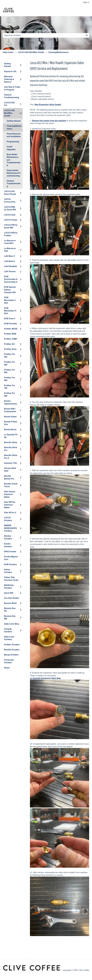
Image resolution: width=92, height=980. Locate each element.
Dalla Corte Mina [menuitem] (12, 624)
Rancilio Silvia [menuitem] (11, 442)
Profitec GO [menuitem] (9, 344)
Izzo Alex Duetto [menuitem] (11, 598)
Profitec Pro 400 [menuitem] (10, 363)
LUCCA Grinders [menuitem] (8, 519)
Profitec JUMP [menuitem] (11, 339)
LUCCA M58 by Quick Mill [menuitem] (10, 208)
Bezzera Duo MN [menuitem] (10, 617)
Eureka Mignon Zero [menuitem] (11, 558)
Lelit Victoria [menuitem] (10, 271)
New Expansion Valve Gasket (48, 105)
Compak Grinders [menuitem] (8, 630)
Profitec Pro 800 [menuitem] (10, 394)
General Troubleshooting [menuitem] (12, 96)
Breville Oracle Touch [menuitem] (11, 485)
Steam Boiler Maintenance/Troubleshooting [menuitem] (14, 173)
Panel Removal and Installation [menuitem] (14, 135)
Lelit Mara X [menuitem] (9, 256)
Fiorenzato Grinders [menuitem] (9, 661)
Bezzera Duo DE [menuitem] (10, 610)
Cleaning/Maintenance (58, 52)
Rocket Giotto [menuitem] (10, 417)
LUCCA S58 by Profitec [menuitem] (11, 234)
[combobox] (44, 35)
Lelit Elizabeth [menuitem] (11, 266)
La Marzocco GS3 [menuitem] (10, 250)
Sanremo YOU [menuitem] (10, 463)
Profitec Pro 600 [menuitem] (10, 379)
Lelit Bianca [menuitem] (9, 261)
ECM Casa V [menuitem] (10, 319)
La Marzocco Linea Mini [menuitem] (10, 242)
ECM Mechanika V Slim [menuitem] (10, 300)
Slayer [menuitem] (7, 668)
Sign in (86, 2)
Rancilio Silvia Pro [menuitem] (11, 449)
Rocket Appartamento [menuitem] (11, 402)
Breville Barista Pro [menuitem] (9, 477)
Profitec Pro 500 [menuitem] (10, 371)
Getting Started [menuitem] (7, 65)
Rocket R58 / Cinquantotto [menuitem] (10, 410)
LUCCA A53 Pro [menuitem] (9, 104)
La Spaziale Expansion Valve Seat (45, 678)
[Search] (87, 35)
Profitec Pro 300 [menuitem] (10, 355)
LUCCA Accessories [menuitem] (10, 200)
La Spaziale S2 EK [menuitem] (11, 436)
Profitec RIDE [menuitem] (10, 334)
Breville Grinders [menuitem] (12, 650)
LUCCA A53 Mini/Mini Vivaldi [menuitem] (9, 113)
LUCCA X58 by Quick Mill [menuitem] (11, 226)
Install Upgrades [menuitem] (11, 148)
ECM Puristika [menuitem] (11, 324)
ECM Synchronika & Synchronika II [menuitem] (11, 279)
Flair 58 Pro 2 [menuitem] (10, 513)
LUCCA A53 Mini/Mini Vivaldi (31, 52)
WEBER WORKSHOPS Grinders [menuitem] (10, 528)
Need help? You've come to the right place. (29, 30)
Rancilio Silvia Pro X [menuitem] (11, 457)
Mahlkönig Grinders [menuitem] (9, 586)
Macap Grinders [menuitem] (11, 655)
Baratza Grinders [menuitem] (8, 537)
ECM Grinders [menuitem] (10, 564)
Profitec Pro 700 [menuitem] (10, 387)
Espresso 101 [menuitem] (10, 71)
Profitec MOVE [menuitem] (11, 329)
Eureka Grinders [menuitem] (8, 545)
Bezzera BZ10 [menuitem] (10, 603)
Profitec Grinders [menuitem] (12, 645)
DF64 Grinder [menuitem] (10, 552)
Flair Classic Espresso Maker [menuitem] (10, 494)
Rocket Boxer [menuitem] (10, 430)
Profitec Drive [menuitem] (10, 349)
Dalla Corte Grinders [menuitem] (9, 638)
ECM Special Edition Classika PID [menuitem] (10, 290)
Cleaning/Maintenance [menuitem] (14, 127)
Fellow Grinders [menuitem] (8, 571)
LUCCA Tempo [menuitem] (11, 220)
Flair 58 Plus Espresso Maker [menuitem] (10, 505)
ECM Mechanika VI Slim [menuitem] (10, 311)
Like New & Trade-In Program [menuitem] (12, 88)
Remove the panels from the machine (49, 121)
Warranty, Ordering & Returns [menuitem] (9, 79)
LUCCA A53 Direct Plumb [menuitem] (10, 193)
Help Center (8, 52)
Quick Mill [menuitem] (9, 593)
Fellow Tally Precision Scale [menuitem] (11, 579)
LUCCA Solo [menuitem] (10, 215)
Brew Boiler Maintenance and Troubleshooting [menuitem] (14, 160)
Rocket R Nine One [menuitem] (11, 423)
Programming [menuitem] (13, 142)
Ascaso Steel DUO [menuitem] (10, 469)
